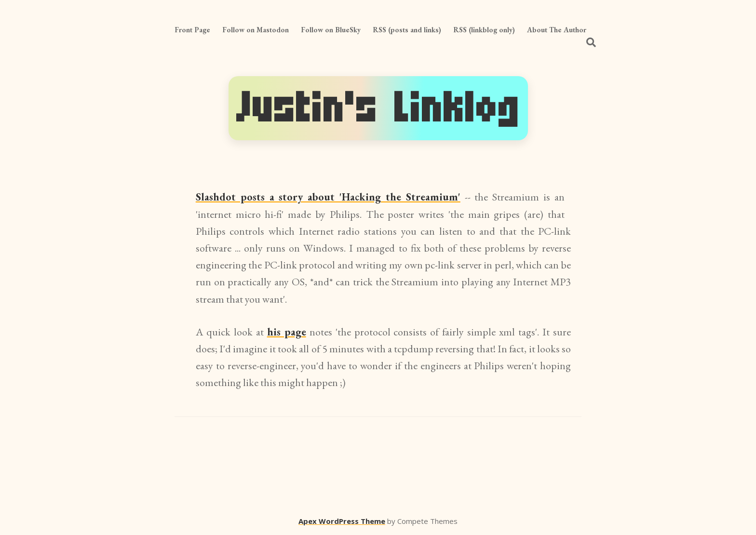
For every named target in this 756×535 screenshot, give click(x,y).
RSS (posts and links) (407, 30)
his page (287, 332)
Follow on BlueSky (331, 30)
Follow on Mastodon (256, 30)
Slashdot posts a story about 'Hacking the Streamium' (328, 197)
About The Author (557, 30)
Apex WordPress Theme (342, 521)
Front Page (192, 30)
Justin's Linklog (378, 108)
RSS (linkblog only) (484, 30)
